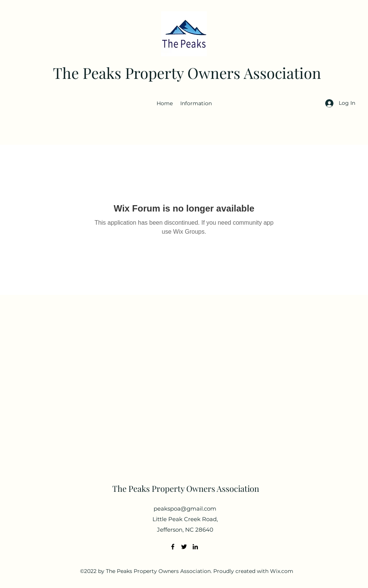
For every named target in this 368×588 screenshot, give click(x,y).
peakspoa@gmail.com (185, 509)
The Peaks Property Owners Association (187, 73)
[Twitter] (184, 547)
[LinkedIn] (195, 547)
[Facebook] (173, 547)
